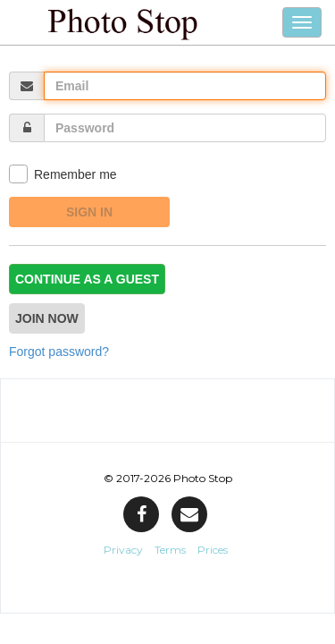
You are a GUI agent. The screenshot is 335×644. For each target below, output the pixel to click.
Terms (170, 550)
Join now (47, 318)
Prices (213, 550)
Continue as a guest (87, 279)
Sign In (89, 212)
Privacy (123, 550)
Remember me (63, 174)
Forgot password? (59, 352)
